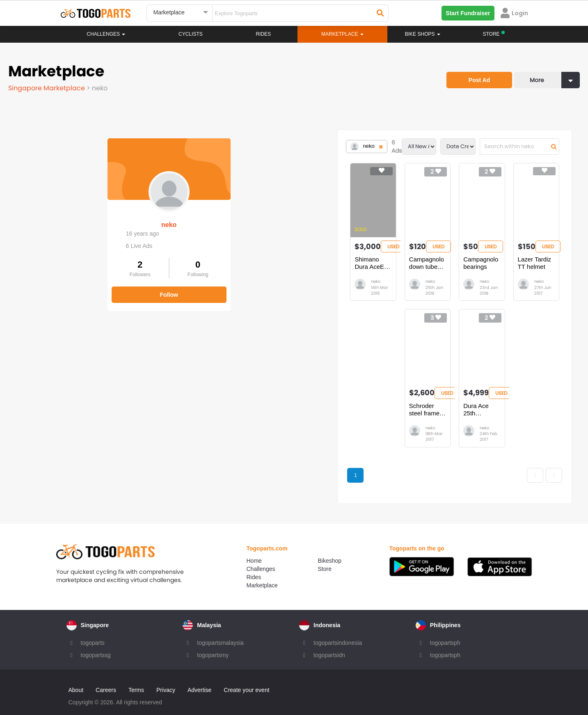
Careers (106, 678)
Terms (136, 678)
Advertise (199, 678)
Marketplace (262, 573)
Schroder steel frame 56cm (297, 400)
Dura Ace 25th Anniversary (401, 400)
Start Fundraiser (468, 13)
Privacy (166, 678)
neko (70, 217)
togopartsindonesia (338, 631)
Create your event (246, 678)
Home (254, 549)
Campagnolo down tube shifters (303, 259)
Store (325, 557)
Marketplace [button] (342, 34)
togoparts (93, 631)
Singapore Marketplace (47, 88)
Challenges (106, 34)
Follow (70, 286)
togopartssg (96, 643)
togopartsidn (329, 643)
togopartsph (445, 631)
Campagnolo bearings (395, 259)
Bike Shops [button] (423, 34)
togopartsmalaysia (220, 631)
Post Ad (479, 80)
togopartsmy (213, 643)
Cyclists (191, 34)
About (76, 678)
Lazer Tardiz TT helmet (500, 259)
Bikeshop (330, 549)
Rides (263, 34)
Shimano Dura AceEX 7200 (194, 259)
